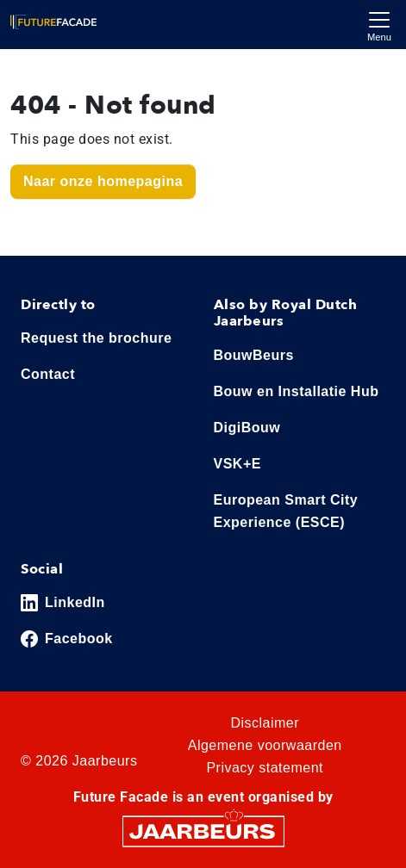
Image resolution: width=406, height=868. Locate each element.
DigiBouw (247, 428)
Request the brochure (96, 338)
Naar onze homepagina (103, 181)
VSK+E (237, 464)
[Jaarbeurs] (203, 831)
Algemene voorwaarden (265, 745)
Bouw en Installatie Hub (297, 391)
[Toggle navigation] (379, 25)
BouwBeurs (254, 355)
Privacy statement (265, 768)
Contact (48, 374)
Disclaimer (265, 723)
